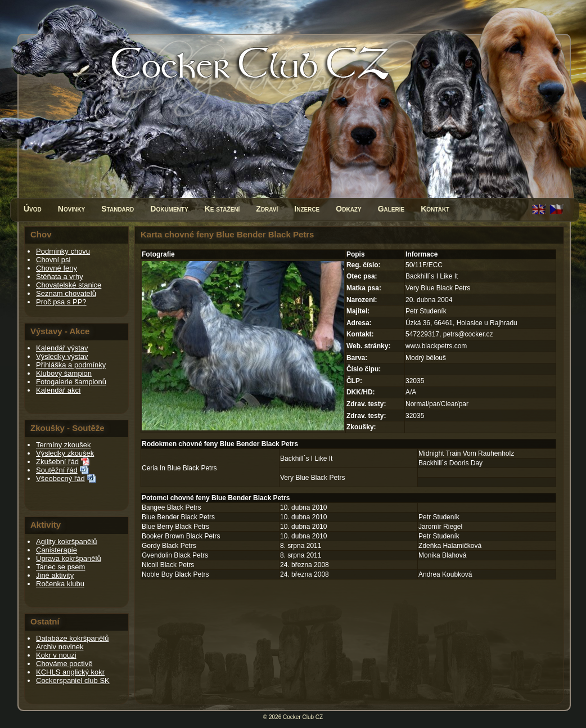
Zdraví (267, 209)
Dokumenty (169, 209)
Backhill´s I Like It (306, 459)
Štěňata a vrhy (60, 277)
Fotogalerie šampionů (71, 382)
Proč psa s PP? (61, 302)
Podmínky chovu (63, 251)
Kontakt (435, 209)
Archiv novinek (60, 647)
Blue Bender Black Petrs (178, 517)
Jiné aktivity (55, 575)
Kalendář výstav (62, 348)
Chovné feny (57, 268)
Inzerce (307, 209)
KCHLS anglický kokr (70, 672)
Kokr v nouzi (56, 655)
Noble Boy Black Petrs (175, 574)
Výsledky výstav (62, 356)
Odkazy (348, 209)
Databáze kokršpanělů (72, 638)
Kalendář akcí (58, 390)
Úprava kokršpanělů (69, 558)
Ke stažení (222, 209)
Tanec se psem (60, 567)
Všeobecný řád (60, 478)
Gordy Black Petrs (169, 546)
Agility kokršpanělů (66, 541)
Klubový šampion (64, 373)
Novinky (71, 209)
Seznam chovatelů (66, 293)
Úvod (33, 209)
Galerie (391, 209)
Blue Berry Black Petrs (175, 527)
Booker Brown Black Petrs (181, 536)
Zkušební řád (57, 462)
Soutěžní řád (57, 470)
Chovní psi (53, 260)
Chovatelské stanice (69, 285)
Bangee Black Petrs (171, 507)
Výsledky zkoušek (65, 453)
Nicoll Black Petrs (168, 565)
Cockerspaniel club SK (73, 680)
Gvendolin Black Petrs (175, 555)
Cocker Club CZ (303, 717)
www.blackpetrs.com (436, 346)
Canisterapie (57, 550)
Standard (118, 209)
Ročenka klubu (60, 584)
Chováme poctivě (64, 664)
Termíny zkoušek (64, 445)
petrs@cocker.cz (468, 334)
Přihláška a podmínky (71, 365)
